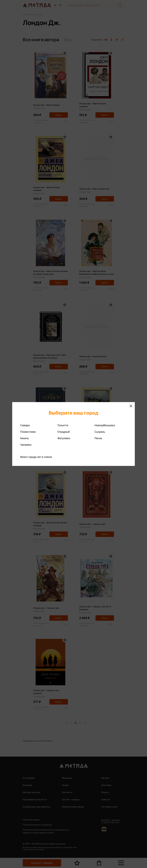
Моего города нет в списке (36, 457)
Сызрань (100, 432)
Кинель (25, 438)
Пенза (98, 438)
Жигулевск (64, 438)
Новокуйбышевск (105, 425)
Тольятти (63, 425)
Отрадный (64, 432)
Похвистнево (28, 432)
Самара (25, 425)
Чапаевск (26, 445)
